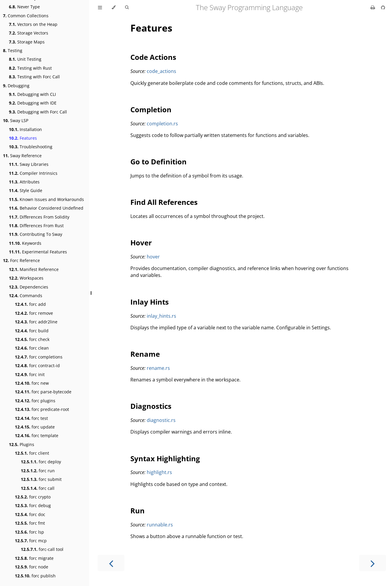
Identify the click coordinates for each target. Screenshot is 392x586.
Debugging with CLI (32, 94)
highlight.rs (159, 472)
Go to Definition (158, 162)
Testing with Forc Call (34, 77)
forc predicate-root (42, 409)
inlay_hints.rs (161, 316)
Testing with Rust (30, 68)
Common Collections (26, 16)
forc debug (33, 505)
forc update (35, 427)
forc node (32, 567)
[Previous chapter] (111, 563)
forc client (32, 453)
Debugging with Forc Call (38, 112)
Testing (13, 50)
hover (153, 257)
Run (138, 511)
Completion (151, 109)
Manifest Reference (34, 269)
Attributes (24, 182)
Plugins (22, 444)
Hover (141, 243)
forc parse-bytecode (43, 392)
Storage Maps (27, 42)
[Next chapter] (373, 563)
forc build (32, 331)
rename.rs (158, 368)
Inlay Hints (150, 302)
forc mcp (31, 541)
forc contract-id (37, 366)
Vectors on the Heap (33, 24)
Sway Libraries (29, 164)
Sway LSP (16, 120)
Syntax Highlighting (165, 458)
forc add (30, 304)
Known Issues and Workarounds (46, 199)
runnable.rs (160, 525)
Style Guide (26, 190)
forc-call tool (42, 549)
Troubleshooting (31, 147)
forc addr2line (36, 322)
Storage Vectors (29, 33)
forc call (38, 488)
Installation (25, 129)
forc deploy (41, 462)
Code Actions (153, 57)
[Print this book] (373, 7)
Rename (145, 354)
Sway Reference (22, 156)
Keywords (25, 243)
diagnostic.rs (161, 420)
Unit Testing (25, 59)
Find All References (164, 202)
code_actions (161, 71)
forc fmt (30, 523)
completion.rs (162, 124)
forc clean (32, 348)
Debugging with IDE (33, 103)
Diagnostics (151, 406)
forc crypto (33, 497)
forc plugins (35, 401)
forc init (30, 374)
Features (23, 138)
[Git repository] (383, 7)
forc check (32, 339)
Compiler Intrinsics (33, 173)
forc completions (39, 357)
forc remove (34, 313)
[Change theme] (114, 7)
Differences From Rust (36, 226)
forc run (38, 471)
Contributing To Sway (36, 234)
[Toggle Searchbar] (127, 7)
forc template (37, 435)
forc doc (30, 514)
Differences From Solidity (39, 217)
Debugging (16, 86)
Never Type (24, 7)
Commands (26, 296)
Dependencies (29, 287)
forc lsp (29, 532)
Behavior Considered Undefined (46, 208)
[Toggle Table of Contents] (100, 7)
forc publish (35, 576)
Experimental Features (38, 252)
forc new (32, 383)
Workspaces (26, 278)
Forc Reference (21, 260)
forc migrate (34, 558)
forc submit (41, 479)
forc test (31, 418)
